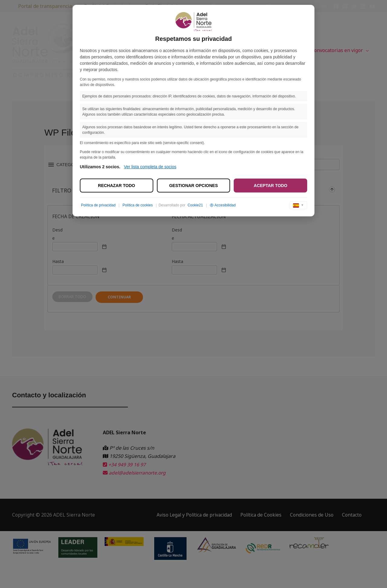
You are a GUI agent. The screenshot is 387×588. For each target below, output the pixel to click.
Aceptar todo (270, 186)
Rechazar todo (117, 186)
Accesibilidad (223, 205)
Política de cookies (138, 205)
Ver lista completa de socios (150, 167)
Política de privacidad (98, 205)
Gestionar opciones (193, 186)
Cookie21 (195, 205)
